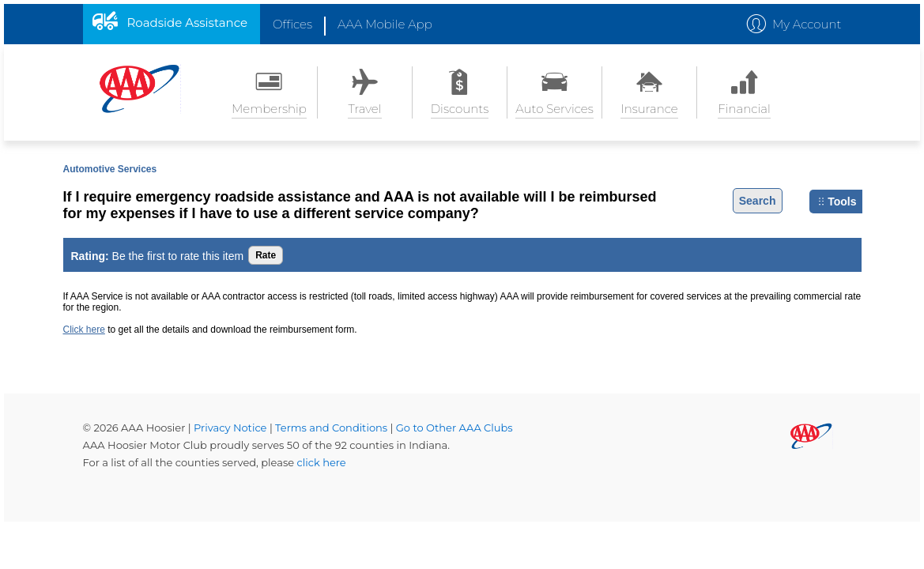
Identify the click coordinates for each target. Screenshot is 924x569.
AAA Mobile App (385, 24)
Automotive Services (110, 169)
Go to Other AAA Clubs (454, 428)
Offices (292, 24)
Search (758, 201)
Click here (84, 330)
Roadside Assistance (188, 23)
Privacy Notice (232, 428)
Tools (837, 202)
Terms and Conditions (332, 428)
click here (322, 462)
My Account (807, 24)
